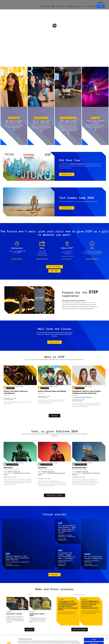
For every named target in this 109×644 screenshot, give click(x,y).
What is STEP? (45, 6)
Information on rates (42, 259)
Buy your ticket (54, 267)
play (54, 26)
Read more (54, 575)
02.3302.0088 (98, 253)
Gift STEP (54, 271)
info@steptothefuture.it (92, 259)
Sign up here (54, 342)
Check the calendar (17, 259)
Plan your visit (79, 6)
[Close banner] (107, 631)
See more (54, 416)
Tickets (101, 6)
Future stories (90, 6)
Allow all (94, 632)
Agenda (53, 6)
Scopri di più (67, 174)
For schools (60, 6)
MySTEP (100, 3)
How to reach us (67, 259)
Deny (94, 640)
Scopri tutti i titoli (54, 495)
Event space (69, 6)
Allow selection (94, 636)
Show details (73, 641)
